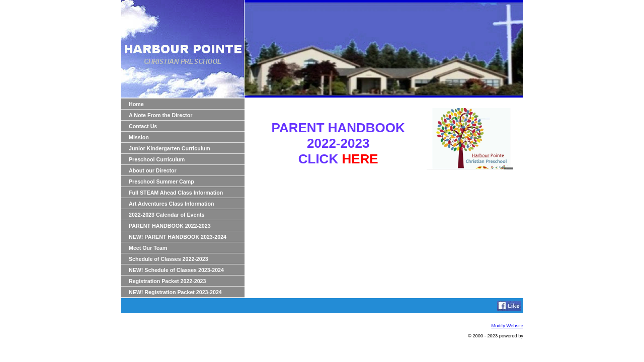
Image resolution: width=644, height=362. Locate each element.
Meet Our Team (148, 248)
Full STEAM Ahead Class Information (176, 193)
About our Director (153, 170)
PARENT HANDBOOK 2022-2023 (170, 226)
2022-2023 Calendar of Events (167, 215)
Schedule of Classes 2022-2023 (169, 259)
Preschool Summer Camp (162, 182)
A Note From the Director (160, 115)
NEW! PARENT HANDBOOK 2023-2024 (178, 237)
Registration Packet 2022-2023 (167, 281)
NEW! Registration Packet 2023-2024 (175, 292)
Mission (139, 137)
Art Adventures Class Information (172, 204)
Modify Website (507, 326)
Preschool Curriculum (157, 159)
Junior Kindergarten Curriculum (170, 148)
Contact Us (143, 126)
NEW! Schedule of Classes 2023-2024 (176, 270)
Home (136, 104)
